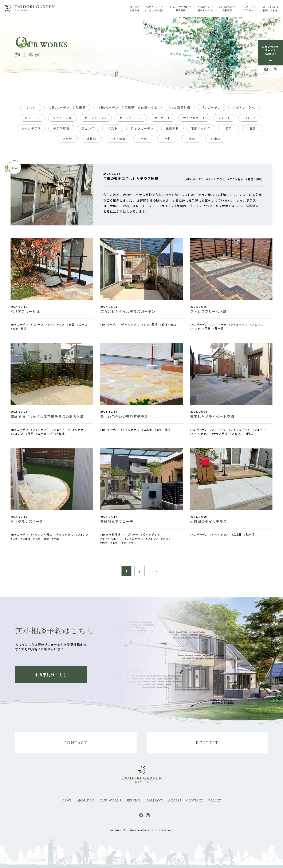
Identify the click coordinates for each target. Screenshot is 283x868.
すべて (31, 107)
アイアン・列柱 (244, 107)
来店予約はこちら (51, 675)
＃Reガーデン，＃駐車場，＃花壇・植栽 (127, 107)
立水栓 (67, 139)
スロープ (249, 118)
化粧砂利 (172, 128)
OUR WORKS (181, 9)
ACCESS (249, 9)
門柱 (168, 139)
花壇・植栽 (117, 139)
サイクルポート (194, 118)
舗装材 (91, 139)
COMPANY (227, 9)
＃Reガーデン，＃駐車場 (67, 107)
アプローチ (32, 118)
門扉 (144, 139)
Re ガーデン (212, 107)
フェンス (88, 128)
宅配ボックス (201, 128)
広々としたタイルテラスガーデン (128, 311)
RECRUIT (207, 743)
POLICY (215, 801)
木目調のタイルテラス (209, 521)
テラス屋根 (61, 128)
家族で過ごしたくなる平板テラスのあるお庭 (47, 416)
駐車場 (216, 139)
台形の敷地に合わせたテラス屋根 (131, 178)
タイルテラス (31, 128)
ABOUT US (155, 9)
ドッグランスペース (27, 521)
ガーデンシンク (96, 118)
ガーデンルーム (131, 118)
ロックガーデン (142, 128)
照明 (229, 128)
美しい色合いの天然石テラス (124, 416)
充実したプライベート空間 (212, 416)
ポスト (113, 128)
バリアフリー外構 (25, 311)
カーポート (163, 118)
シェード (224, 118)
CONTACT (270, 9)
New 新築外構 (180, 107)
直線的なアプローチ (117, 521)
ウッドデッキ (62, 118)
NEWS (135, 9)
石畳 (253, 128)
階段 (192, 139)
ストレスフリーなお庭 (209, 311)
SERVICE (205, 9)
